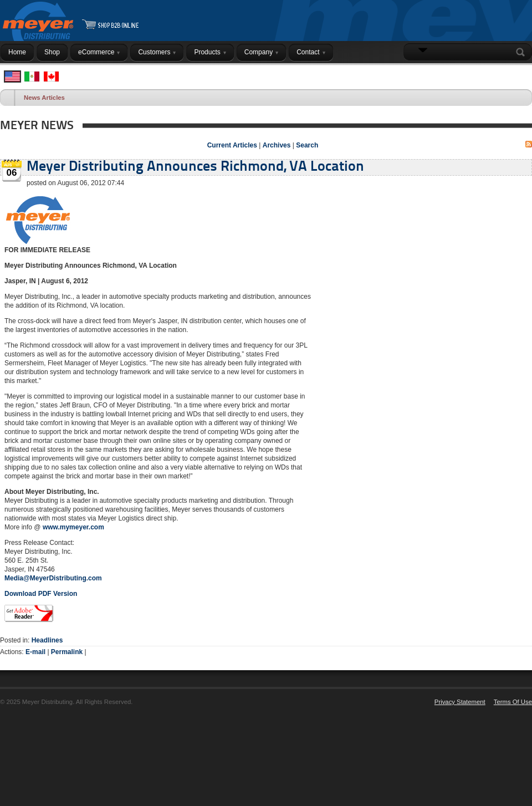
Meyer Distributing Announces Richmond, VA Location (195, 167)
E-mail (35, 652)
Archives (277, 145)
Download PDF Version (41, 594)
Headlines (47, 640)
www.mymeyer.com (73, 527)
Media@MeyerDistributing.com (53, 578)
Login (518, 74)
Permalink (67, 652)
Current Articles (232, 145)
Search (523, 52)
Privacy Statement (460, 702)
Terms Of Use (513, 702)
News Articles (44, 98)
